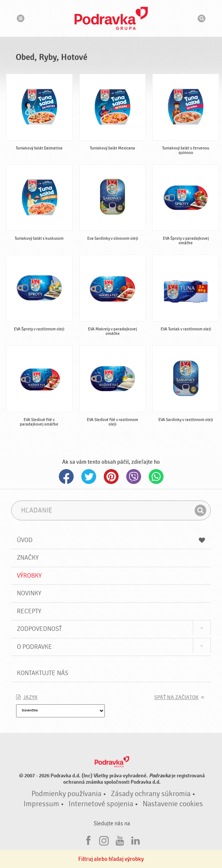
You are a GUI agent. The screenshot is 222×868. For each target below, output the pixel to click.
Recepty (29, 611)
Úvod (111, 540)
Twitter (89, 477)
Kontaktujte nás (42, 673)
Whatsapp (156, 477)
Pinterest (111, 477)
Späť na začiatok (176, 698)
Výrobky (29, 576)
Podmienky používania (66, 794)
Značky (28, 558)
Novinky (29, 593)
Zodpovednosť (39, 629)
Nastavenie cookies (173, 804)
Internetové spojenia (101, 804)
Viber (134, 477)
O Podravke (34, 647)
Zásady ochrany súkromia (151, 794)
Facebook (66, 477)
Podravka (111, 18)
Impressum (41, 804)
